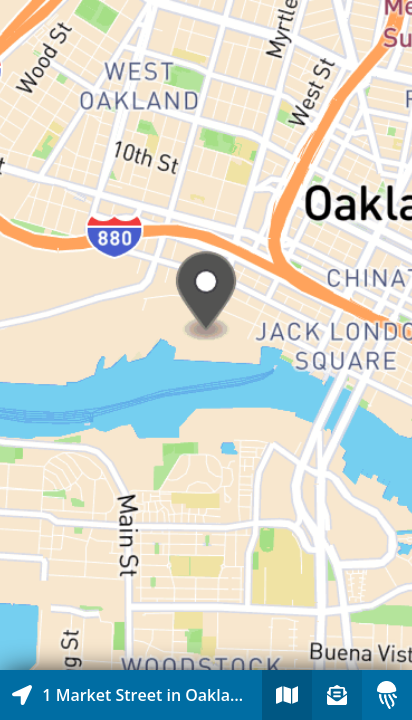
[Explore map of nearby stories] (206, 335)
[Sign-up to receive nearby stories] (337, 695)
